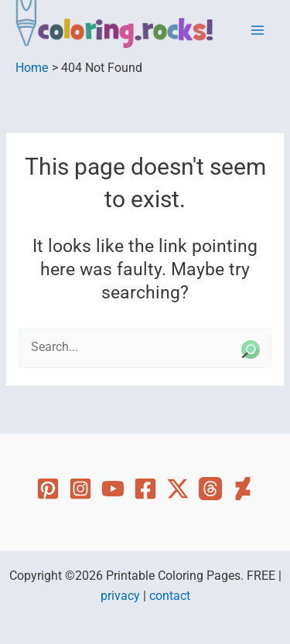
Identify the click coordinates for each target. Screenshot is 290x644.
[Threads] (210, 489)
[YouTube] (113, 489)
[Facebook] (145, 489)
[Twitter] (178, 489)
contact (170, 596)
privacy (120, 596)
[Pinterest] (48, 489)
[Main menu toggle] (258, 31)
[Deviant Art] (243, 489)
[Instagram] (80, 489)
